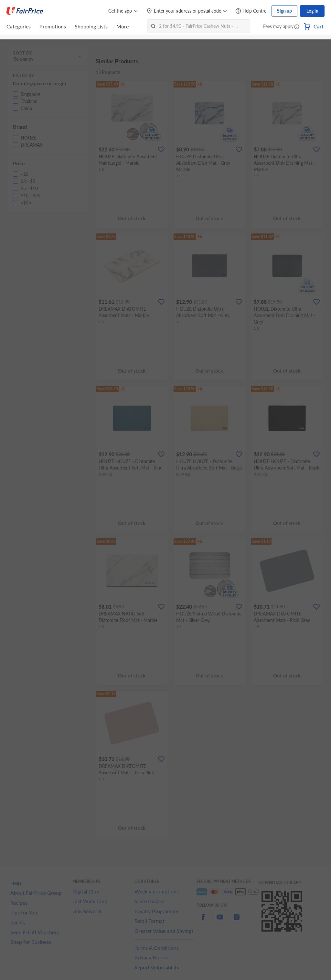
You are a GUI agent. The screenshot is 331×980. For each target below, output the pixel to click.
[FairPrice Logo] (25, 11)
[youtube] (220, 921)
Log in (312, 11)
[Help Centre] (251, 11)
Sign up (284, 11)
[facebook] (203, 921)
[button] (297, 27)
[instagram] (237, 921)
